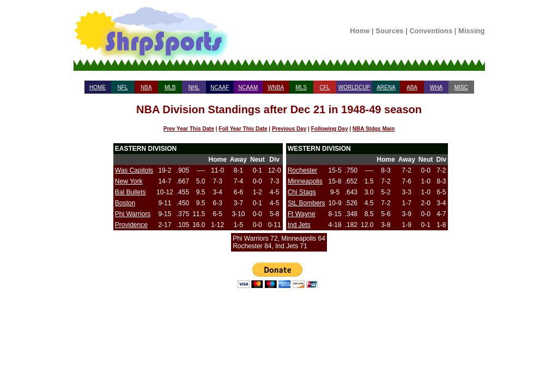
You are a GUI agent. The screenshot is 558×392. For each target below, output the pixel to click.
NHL (194, 87)
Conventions (431, 31)
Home (360, 31)
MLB (170, 87)
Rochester (303, 170)
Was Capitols (134, 170)
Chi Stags (302, 192)
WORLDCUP (354, 87)
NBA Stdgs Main (374, 129)
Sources (389, 31)
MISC (461, 87)
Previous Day (289, 129)
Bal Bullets (131, 192)
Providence (131, 225)
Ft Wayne (302, 214)
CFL (325, 87)
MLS (301, 87)
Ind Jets (299, 225)
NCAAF (220, 87)
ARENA (386, 87)
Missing (471, 31)
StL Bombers (307, 203)
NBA (146, 87)
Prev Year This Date (189, 129)
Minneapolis (305, 181)
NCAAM (248, 87)
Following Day (330, 129)
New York (129, 181)
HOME (98, 87)
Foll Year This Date (243, 129)
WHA (436, 87)
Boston (125, 203)
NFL (123, 87)
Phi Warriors (133, 214)
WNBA (276, 87)
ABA (412, 87)
